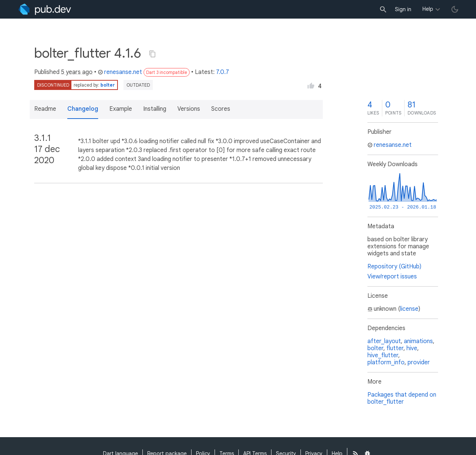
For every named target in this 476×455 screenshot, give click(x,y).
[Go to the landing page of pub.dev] (45, 9)
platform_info (386, 362)
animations (418, 341)
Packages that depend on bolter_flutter (402, 398)
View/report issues (392, 277)
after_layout (384, 341)
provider (419, 362)
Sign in (403, 9)
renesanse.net (120, 72)
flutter (395, 348)
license (409, 309)
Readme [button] (45, 109)
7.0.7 (223, 72)
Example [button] (121, 109)
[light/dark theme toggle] (455, 9)
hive (412, 348)
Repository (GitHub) (394, 267)
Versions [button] (189, 109)
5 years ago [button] (77, 72)
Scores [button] (221, 109)
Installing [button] (155, 109)
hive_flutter (383, 355)
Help (428, 9)
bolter (108, 85)
